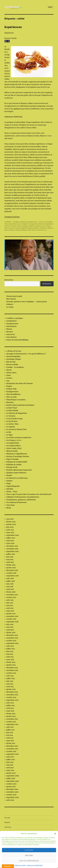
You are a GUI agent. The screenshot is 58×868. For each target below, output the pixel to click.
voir (46, 230)
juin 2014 (10, 681)
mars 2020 (10, 543)
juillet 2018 (11, 581)
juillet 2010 (11, 759)
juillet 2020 (11, 538)
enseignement (26, 224)
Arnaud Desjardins (13, 356)
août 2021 (10, 530)
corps (10, 224)
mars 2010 (10, 770)
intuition (19, 226)
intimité (13, 226)
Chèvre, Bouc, (12, 373)
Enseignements (32, 222)
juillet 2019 (11, 554)
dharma (15, 224)
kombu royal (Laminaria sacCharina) (20, 405)
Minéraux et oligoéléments (17, 454)
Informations (11, 326)
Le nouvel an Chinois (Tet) (16, 429)
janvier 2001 (11, 787)
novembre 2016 (12, 616)
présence (36, 228)
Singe (9, 483)
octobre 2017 (11, 597)
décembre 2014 (12, 668)
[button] (55, 834)
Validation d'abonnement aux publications (23, 497)
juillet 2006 (11, 778)
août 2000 (10, 800)
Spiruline (10, 489)
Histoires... (10, 402)
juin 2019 (10, 557)
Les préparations (13, 443)
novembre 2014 (12, 670)
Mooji (9, 508)
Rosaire (9, 475)
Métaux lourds (12, 451)
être (36, 224)
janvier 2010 (11, 773)
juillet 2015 (11, 649)
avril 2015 (10, 657)
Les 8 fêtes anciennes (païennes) (19, 437)
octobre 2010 (11, 751)
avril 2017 (10, 608)
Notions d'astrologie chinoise (18, 456)
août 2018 (10, 578)
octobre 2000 (11, 795)
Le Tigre (9, 435)
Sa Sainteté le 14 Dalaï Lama (17, 478)
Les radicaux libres (13, 446)
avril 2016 (10, 630)
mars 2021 (10, 532)
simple (11, 230)
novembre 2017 (12, 595)
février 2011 (11, 743)
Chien (9, 375)
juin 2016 (10, 624)
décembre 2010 (12, 746)
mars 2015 (10, 659)
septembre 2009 (13, 776)
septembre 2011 (12, 724)
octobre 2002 (11, 784)
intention (7, 226)
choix (6, 224)
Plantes (9, 329)
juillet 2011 (10, 730)
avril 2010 (10, 768)
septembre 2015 (12, 643)
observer (39, 226)
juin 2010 (10, 762)
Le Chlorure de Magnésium (17, 413)
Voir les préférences (29, 861)
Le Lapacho (11, 427)
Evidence (10, 304)
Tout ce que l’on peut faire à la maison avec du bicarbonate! (29, 494)
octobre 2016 (11, 619)
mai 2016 (10, 627)
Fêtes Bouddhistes (13, 394)
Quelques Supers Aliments (16, 473)
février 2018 (11, 592)
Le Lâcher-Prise (12, 424)
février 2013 (11, 714)
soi (14, 230)
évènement (42, 224)
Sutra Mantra (11, 337)
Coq (8, 381)
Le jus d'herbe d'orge (14, 419)
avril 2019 (10, 562)
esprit (33, 224)
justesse (25, 226)
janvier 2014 (11, 689)
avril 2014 (10, 687)
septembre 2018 (12, 576)
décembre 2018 (12, 570)
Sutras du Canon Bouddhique (17, 340)
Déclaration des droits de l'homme (20, 383)
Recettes (10, 332)
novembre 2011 (12, 719)
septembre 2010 (12, 754)
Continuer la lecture (12, 217)
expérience (50, 224)
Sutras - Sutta (12, 492)
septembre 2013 (12, 700)
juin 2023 (10, 527)
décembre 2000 (12, 789)
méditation (32, 226)
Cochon (9, 378)
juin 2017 (10, 603)
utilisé (29, 230)
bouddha (49, 222)
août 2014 (10, 676)
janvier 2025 (11, 524)
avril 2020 (10, 541)
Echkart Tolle (11, 389)
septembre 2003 (13, 781)
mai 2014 (10, 684)
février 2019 (11, 565)
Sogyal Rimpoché (13, 486)
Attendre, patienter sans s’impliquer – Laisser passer (27, 302)
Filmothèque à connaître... (16, 400)
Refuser (29, 855)
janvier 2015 (11, 665)
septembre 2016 (12, 622)
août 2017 (10, 600)
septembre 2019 (12, 551)
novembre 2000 (12, 792)
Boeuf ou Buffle (12, 364)
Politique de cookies (20, 865)
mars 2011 (10, 741)
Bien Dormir (11, 299)
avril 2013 (10, 708)
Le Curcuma (11, 416)
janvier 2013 (11, 716)
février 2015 (11, 662)
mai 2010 (10, 765)
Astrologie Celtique (14, 359)
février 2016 (11, 632)
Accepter (29, 850)
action (41, 222)
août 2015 (10, 646)
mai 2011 (10, 735)
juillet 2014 (11, 678)
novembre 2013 (12, 695)
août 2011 (10, 727)
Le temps (10, 307)
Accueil (7, 818)
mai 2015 (10, 654)
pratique (30, 228)
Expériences (13, 27)
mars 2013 (10, 711)
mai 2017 (10, 605)
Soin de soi (11, 334)
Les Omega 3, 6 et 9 (14, 440)
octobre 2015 (11, 641)
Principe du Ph (12, 467)
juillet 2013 (11, 705)
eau (19, 224)
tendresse (23, 230)
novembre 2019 (12, 549)
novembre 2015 (12, 638)
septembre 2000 (13, 797)
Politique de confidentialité (35, 865)
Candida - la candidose (15, 367)
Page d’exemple (12, 459)
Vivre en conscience (38, 230)
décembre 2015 (12, 635)
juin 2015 (10, 651)
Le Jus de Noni (12, 421)
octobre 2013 (11, 697)
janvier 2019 (11, 568)
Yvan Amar (11, 505)
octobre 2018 (11, 573)
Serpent (9, 481)
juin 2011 (10, 732)
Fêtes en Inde (12, 397)
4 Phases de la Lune (14, 351)
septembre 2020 (13, 535)
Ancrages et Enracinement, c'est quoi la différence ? (26, 354)
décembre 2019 (12, 546)
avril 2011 (10, 738)
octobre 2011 (11, 722)
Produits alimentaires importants (19, 470)
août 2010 (10, 757)
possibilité (24, 228)
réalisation (43, 228)
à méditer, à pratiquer (20, 222)
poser (18, 228)
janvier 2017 (11, 614)
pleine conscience (10, 228)
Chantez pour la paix (14, 296)
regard (49, 228)
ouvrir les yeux (46, 226)
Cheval (9, 370)
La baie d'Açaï (12, 408)
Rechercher (9, 280)
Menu (50, 7)
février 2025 (11, 522)
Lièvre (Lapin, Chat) (14, 448)
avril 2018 (10, 589)
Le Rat (9, 432)
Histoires (8, 827)
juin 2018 (10, 584)
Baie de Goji (11, 362)
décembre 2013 (12, 692)
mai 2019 (10, 559)
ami (45, 222)
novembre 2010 (12, 749)
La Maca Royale (12, 410)
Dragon (9, 386)
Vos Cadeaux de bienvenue (16, 502)
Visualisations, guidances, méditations (21, 500)
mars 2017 (10, 611)
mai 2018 (10, 587)
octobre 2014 (11, 673)
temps (18, 230)
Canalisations (12, 321)
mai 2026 (10, 519)
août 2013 (10, 703)
